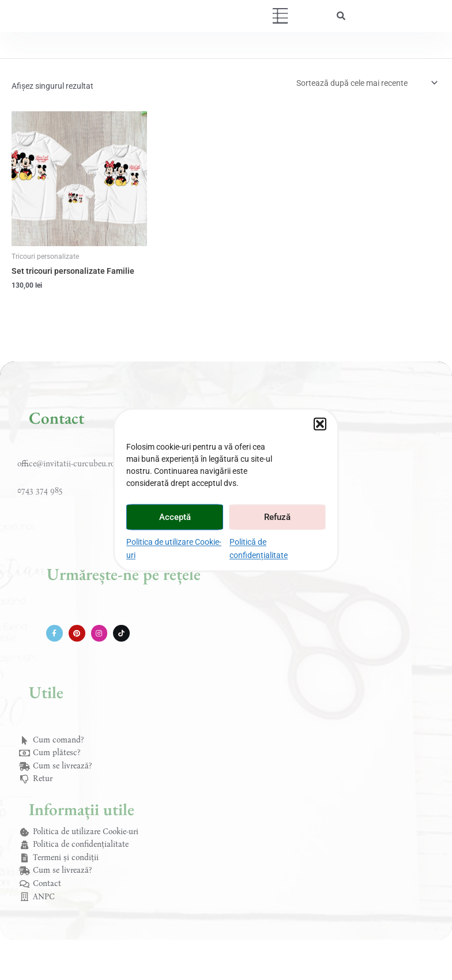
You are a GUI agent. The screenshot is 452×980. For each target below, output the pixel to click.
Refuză (277, 517)
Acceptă (175, 517)
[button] (320, 424)
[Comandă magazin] (366, 83)
